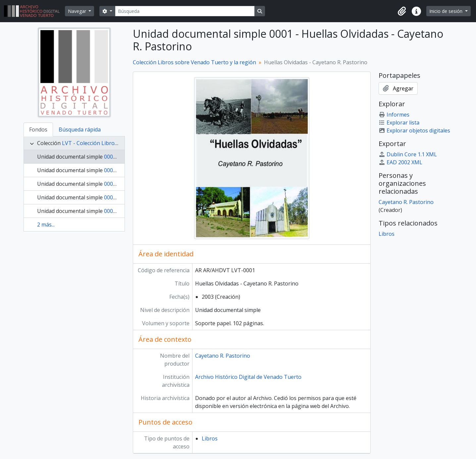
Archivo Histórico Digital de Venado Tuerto (248, 377)
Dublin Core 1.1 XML (408, 154)
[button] (402, 11)
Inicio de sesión (447, 11)
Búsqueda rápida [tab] (80, 129)
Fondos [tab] (38, 129)
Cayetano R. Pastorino (223, 356)
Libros (210, 438)
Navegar (78, 11)
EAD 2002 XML (400, 162)
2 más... (46, 225)
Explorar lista (399, 123)
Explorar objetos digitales (414, 130)
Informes (394, 115)
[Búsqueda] (185, 11)
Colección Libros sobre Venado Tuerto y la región (194, 62)
